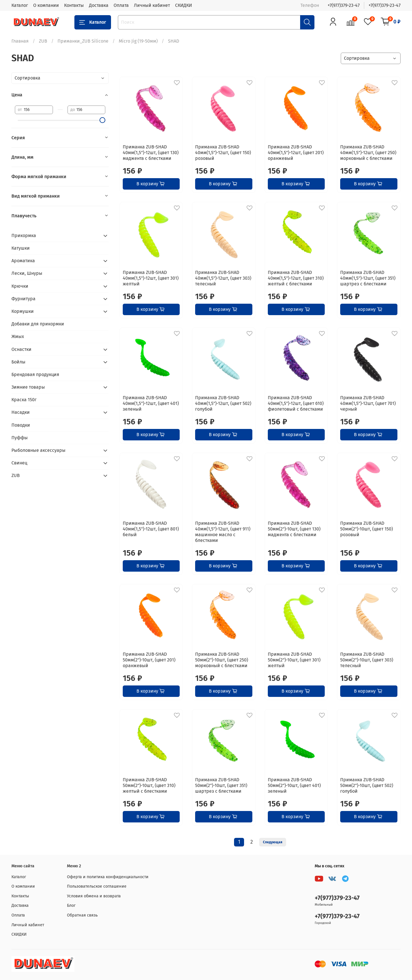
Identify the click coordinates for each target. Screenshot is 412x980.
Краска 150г (24, 400)
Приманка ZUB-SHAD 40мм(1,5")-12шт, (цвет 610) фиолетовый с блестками (296, 403)
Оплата (121, 5)
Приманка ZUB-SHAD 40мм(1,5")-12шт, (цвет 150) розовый (223, 153)
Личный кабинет (152, 5)
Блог (71, 906)
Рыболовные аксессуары (38, 450)
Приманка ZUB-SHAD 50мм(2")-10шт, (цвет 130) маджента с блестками (294, 529)
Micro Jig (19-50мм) (138, 41)
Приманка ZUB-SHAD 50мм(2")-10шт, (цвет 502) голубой (367, 785)
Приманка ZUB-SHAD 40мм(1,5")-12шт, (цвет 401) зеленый (151, 403)
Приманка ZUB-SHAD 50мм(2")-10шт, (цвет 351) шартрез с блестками (221, 785)
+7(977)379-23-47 (344, 5)
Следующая (273, 842)
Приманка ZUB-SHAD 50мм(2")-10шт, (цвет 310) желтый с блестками (149, 785)
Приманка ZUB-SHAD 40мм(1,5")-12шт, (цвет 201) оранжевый (296, 153)
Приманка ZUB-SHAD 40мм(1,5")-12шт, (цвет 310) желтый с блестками (296, 278)
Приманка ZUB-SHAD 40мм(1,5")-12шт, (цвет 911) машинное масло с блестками (223, 532)
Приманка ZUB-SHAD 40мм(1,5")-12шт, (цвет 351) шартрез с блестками (368, 278)
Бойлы (18, 362)
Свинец (19, 463)
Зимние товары (28, 387)
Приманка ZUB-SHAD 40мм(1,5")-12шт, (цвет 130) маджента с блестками (151, 153)
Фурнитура (23, 299)
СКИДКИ (184, 5)
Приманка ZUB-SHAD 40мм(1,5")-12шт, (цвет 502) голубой (223, 403)
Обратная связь (82, 915)
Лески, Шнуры (27, 273)
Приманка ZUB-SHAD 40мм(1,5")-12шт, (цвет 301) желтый (151, 278)
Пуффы (20, 438)
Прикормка (24, 235)
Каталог (20, 5)
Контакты (74, 5)
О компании (46, 5)
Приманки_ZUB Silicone (83, 41)
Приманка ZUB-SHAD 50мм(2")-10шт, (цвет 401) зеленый (294, 785)
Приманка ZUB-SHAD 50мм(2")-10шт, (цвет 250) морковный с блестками (222, 660)
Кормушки (23, 311)
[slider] (102, 120)
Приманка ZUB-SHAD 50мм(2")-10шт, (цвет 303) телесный (367, 660)
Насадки (21, 412)
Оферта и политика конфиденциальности (108, 877)
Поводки (21, 425)
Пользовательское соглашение (97, 886)
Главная (20, 41)
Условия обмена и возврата (94, 896)
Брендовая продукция (35, 374)
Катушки (21, 248)
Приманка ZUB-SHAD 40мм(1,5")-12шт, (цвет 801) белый (151, 529)
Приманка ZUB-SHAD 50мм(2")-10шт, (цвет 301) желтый (294, 660)
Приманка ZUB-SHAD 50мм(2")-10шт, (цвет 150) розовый (367, 529)
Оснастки (21, 349)
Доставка (99, 5)
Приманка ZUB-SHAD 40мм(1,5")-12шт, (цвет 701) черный (368, 403)
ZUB (43, 41)
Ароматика (23, 261)
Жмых (18, 336)
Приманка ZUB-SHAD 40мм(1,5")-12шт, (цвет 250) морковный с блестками (368, 153)
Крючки (20, 286)
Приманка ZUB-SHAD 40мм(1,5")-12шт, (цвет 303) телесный (223, 278)
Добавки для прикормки (38, 324)
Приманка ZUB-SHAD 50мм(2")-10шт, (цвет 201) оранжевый (149, 660)
